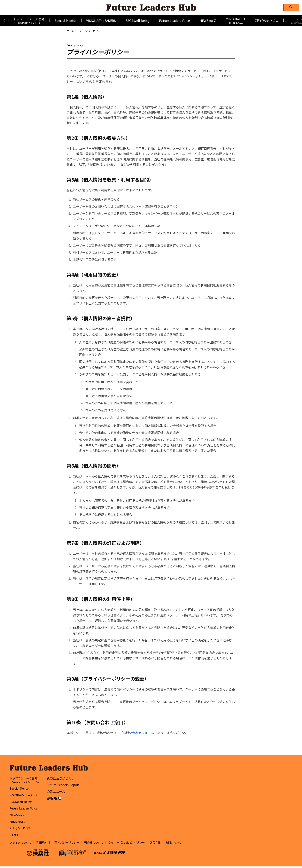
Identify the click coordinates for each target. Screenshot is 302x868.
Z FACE (15, 836)
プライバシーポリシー (72, 844)
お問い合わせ (193, 844)
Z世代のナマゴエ (267, 20)
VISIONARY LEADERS (101, 20)
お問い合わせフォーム (138, 733)
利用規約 (46, 844)
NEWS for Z (208, 20)
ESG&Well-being (137, 20)
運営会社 (172, 844)
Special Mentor (65, 20)
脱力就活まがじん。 (61, 780)
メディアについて (22, 844)
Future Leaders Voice (174, 20)
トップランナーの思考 (29, 20)
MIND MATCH (235, 20)
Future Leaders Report (63, 786)
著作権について (104, 844)
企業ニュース (56, 793)
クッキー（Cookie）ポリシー (140, 844)
